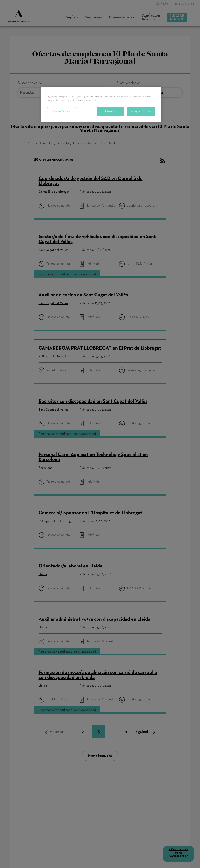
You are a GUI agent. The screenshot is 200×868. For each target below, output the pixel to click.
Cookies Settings (62, 111)
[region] (101, 105)
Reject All (111, 111)
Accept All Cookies (141, 111)
